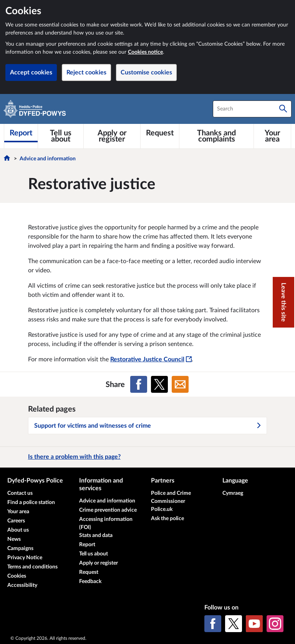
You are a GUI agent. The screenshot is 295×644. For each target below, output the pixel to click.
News (14, 539)
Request (89, 572)
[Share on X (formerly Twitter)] (159, 384)
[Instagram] (275, 624)
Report (87, 545)
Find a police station (31, 502)
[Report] (21, 133)
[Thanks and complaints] (216, 136)
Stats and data (96, 535)
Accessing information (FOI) (106, 523)
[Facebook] (213, 624)
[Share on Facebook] (139, 384)
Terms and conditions (32, 567)
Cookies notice (145, 52)
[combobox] (252, 109)
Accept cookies (31, 72)
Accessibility (22, 585)
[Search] (283, 109)
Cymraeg (233, 493)
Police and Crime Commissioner (171, 497)
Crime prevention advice (108, 510)
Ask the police (167, 519)
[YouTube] (254, 624)
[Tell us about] (61, 136)
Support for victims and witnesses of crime (148, 426)
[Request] (160, 133)
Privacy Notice (25, 558)
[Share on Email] (180, 384)
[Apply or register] (112, 136)
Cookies (17, 576)
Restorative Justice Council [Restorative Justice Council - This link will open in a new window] (151, 359)
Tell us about (94, 554)
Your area (18, 512)
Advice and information (48, 159)
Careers (16, 521)
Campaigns (20, 548)
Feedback (90, 581)
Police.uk (162, 509)
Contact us (20, 493)
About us (18, 530)
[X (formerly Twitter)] (234, 624)
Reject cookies (86, 72)
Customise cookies (146, 72)
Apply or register (99, 563)
